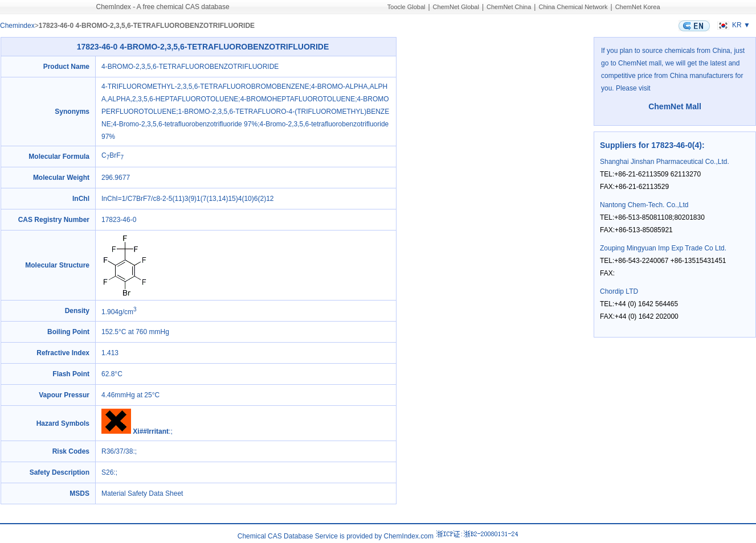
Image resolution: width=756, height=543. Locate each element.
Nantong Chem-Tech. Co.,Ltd (644, 205)
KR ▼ (732, 25)
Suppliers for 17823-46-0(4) (651, 145)
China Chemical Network (573, 7)
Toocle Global (406, 7)
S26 (107, 472)
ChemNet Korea (638, 7)
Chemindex (17, 26)
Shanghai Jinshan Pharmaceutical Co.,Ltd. (665, 162)
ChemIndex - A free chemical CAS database (163, 7)
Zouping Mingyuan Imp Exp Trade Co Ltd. (663, 248)
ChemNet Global (456, 7)
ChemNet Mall (675, 106)
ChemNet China (509, 7)
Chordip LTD (619, 291)
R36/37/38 (117, 451)
